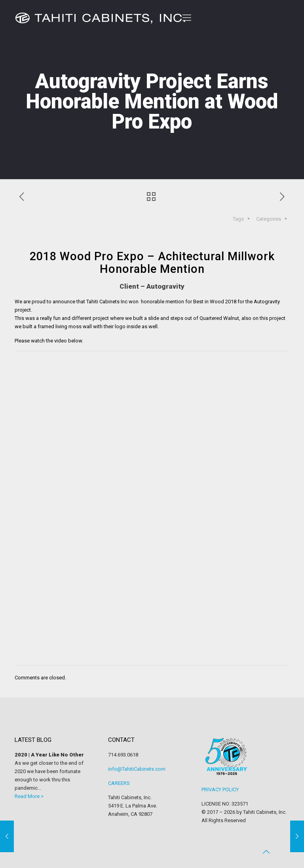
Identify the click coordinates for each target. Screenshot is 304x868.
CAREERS (119, 783)
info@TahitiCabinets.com (137, 769)
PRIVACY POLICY (220, 790)
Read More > (29, 796)
